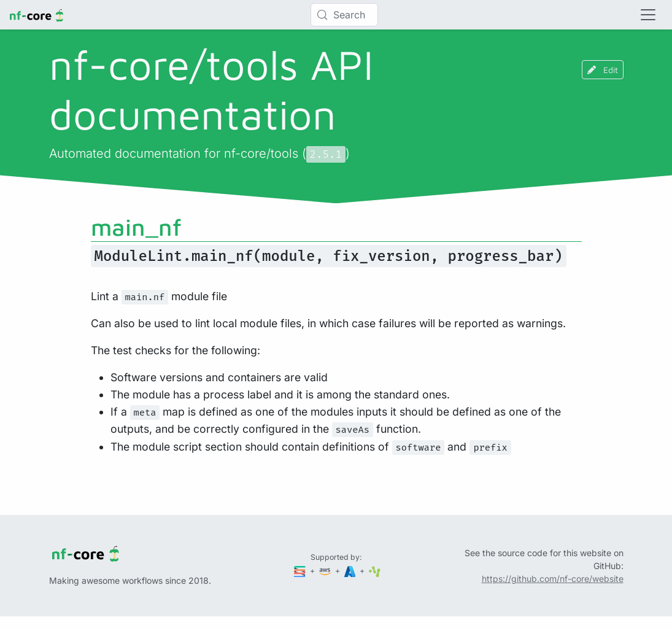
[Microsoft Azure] (351, 571)
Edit (603, 70)
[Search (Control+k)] (344, 15)
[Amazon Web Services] (326, 571)
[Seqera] (301, 571)
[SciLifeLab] (375, 571)
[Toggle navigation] (648, 15)
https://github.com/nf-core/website (553, 579)
